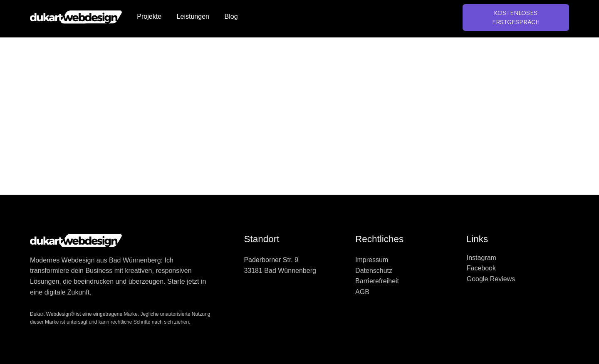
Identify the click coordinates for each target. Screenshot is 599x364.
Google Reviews (491, 279)
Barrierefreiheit (377, 281)
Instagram (481, 258)
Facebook (481, 268)
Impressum (372, 260)
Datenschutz (374, 271)
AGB (362, 292)
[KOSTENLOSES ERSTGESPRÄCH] (516, 18)
